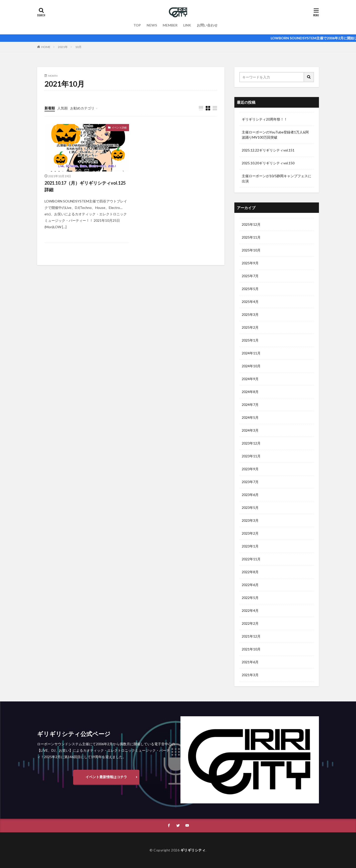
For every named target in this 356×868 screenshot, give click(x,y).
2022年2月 (250, 623)
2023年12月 (251, 443)
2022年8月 (250, 572)
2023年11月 (251, 456)
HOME (46, 47)
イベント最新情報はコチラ (106, 777)
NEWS (152, 25)
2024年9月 (250, 379)
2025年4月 (250, 302)
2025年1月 (250, 340)
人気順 (63, 108)
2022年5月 (250, 598)
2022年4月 (250, 610)
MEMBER (170, 25)
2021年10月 (251, 649)
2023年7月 (250, 482)
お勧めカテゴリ (82, 108)
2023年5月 (250, 508)
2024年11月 (251, 353)
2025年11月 (251, 237)
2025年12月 (251, 224)
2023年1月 (250, 546)
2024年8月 (250, 392)
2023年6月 (250, 495)
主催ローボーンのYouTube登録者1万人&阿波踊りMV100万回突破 (275, 135)
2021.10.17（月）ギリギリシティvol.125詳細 (85, 186)
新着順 (50, 108)
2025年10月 (251, 250)
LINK (187, 25)
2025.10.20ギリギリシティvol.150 (268, 163)
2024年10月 (251, 366)
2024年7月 (250, 405)
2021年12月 (251, 636)
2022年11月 (251, 559)
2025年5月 (250, 289)
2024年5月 (250, 417)
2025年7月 (250, 276)
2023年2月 (250, 533)
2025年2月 (250, 327)
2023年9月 (250, 469)
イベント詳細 (119, 127)
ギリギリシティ (193, 850)
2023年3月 (250, 520)
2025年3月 (250, 314)
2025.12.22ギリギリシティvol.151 (268, 150)
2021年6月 (250, 662)
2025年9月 (250, 263)
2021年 (63, 47)
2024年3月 (250, 430)
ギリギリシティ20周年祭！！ (265, 119)
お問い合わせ (207, 25)
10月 (78, 47)
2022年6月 (250, 585)
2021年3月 (250, 675)
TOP (137, 25)
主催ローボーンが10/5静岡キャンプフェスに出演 (277, 178)
